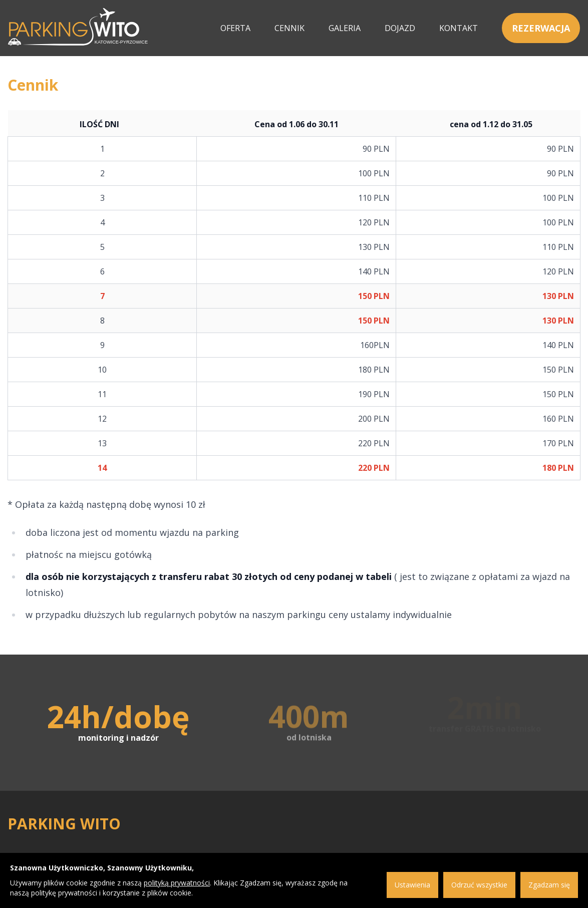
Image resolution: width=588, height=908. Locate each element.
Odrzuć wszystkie (479, 885)
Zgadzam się (549, 885)
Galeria (345, 28)
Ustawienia (412, 885)
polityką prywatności (177, 883)
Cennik (289, 28)
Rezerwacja (541, 28)
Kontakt (459, 28)
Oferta (235, 28)
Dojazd (400, 28)
